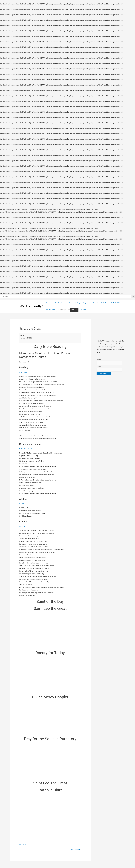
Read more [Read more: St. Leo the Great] (23, 845)
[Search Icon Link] (89, 310)
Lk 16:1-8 (22, 527)
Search (74, 310)
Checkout (83, 310)
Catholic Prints (116, 303)
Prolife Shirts (51, 310)
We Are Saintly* (31, 306)
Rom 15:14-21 (24, 372)
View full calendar (75, 851)
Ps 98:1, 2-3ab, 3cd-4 (26, 449)
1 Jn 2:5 (22, 504)
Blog (84, 303)
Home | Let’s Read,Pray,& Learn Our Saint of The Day (63, 303)
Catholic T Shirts (103, 303)
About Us (92, 303)
